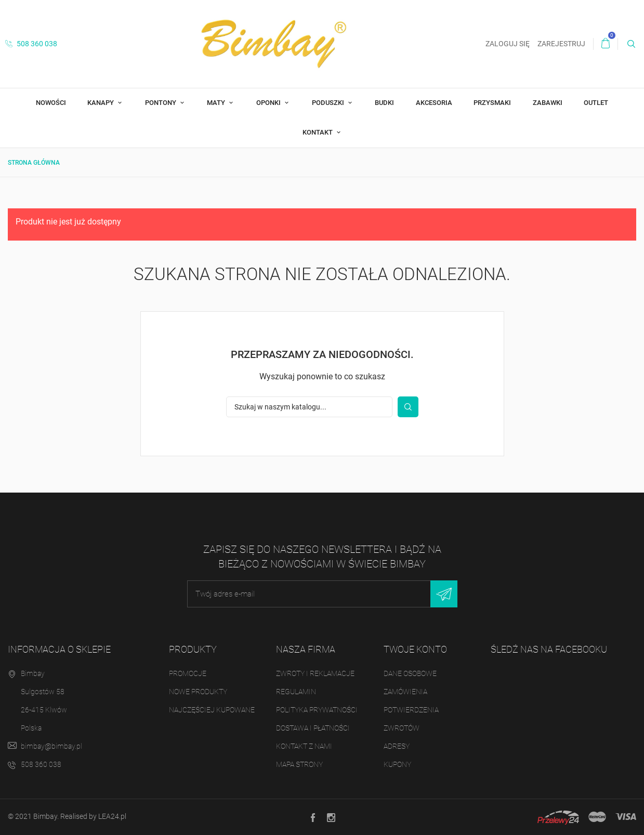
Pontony (161, 103)
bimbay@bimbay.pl (51, 746)
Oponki (269, 103)
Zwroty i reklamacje (315, 673)
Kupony (397, 764)
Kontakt (318, 132)
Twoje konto (415, 649)
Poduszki (329, 103)
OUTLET (596, 103)
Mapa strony (299, 764)
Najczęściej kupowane (212, 710)
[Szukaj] (309, 407)
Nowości (51, 103)
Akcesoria (434, 103)
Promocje (188, 673)
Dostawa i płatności (313, 728)
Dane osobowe (410, 673)
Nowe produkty (198, 692)
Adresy (397, 746)
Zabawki (548, 103)
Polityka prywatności (317, 710)
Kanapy (101, 103)
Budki (384, 103)
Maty (217, 103)
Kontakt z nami (304, 746)
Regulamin (296, 692)
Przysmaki (492, 103)
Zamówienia (405, 692)
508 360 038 (31, 44)
